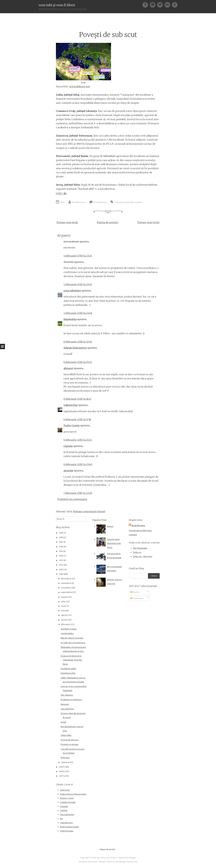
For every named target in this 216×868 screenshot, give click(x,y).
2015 (61, 551)
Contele (64, 810)
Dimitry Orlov (67, 798)
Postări (135, 592)
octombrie (66, 588)
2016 (61, 547)
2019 (61, 533)
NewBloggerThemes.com (126, 862)
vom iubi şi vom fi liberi (57, 5)
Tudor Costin (72, 425)
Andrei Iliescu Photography (73, 794)
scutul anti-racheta (133, 202)
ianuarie (65, 762)
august (64, 597)
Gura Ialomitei (67, 815)
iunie (64, 606)
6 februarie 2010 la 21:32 (78, 440)
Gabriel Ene (71, 405)
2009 (61, 767)
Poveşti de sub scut (108, 35)
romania (119, 202)
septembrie (67, 592)
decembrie (66, 579)
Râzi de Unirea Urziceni (72, 638)
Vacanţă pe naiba (68, 669)
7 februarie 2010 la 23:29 (78, 493)
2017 (61, 542)
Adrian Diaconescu (75, 348)
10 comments (100, 202)
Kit (61, 819)
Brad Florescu (79, 202)
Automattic (93, 862)
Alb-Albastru (67, 695)
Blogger (133, 858)
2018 (61, 537)
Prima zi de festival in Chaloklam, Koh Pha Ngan (71, 660)
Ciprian (68, 446)
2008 (61, 771)
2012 (61, 565)
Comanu (64, 806)
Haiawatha (70, 319)
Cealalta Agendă (68, 802)
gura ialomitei (72, 291)
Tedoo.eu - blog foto (143, 556)
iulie (63, 601)
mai (63, 611)
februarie (66, 624)
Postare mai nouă (67, 222)
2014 (61, 556)
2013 (61, 560)
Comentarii (137, 598)
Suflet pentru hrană (69, 827)
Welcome (65, 758)
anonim (68, 471)
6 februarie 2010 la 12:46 (78, 342)
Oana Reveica (66, 823)
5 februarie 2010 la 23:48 (78, 313)
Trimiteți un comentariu (72, 499)
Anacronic (65, 790)
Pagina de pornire (108, 222)
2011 (61, 570)
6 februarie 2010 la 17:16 (77, 419)
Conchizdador (67, 633)
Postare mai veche (148, 222)
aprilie (64, 615)
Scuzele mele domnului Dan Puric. (114, 543)
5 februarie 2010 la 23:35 (78, 284)
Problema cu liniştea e (71, 700)
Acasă (63, 722)
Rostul (110, 526)
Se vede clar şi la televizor (73, 643)
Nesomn (65, 704)
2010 (61, 574)
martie (65, 620)
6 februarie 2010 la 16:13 (77, 399)
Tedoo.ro (137, 552)
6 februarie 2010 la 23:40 (78, 464)
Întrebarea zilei (68, 673)
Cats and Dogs (67, 709)
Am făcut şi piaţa (69, 629)
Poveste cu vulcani (69, 744)
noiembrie (66, 583)
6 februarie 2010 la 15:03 (78, 362)
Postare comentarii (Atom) (89, 511)
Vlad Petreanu (67, 831)
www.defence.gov (80, 86)
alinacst (68, 368)
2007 (61, 776)
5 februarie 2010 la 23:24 (78, 256)
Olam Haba (66, 735)
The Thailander (140, 548)
